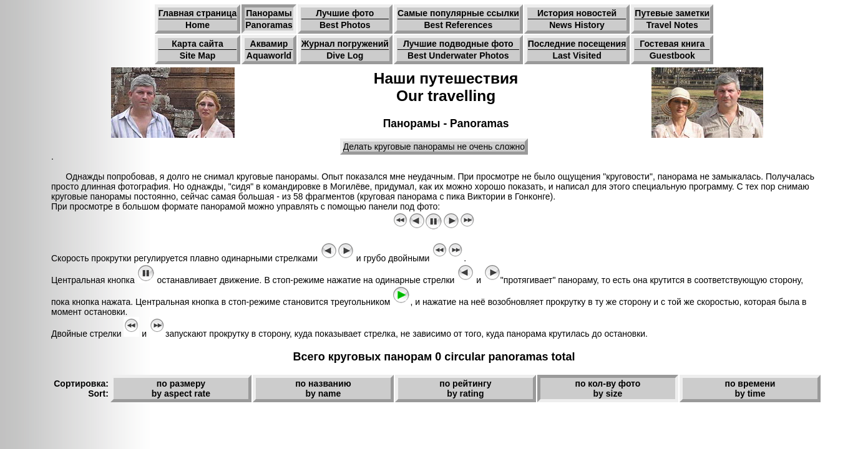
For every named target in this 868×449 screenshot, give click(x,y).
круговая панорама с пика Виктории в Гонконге (455, 196)
